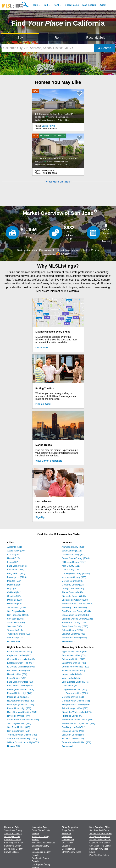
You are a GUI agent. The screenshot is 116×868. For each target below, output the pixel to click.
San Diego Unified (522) (19, 723)
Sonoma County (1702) (73, 634)
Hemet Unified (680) (17, 674)
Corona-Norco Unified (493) (21, 659)
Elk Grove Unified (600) (73, 670)
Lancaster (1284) (16, 570)
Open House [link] (72, 5)
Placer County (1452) (72, 592)
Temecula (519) (15, 630)
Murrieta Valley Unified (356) (76, 701)
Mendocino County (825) (74, 577)
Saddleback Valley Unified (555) (23, 720)
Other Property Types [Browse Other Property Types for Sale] (71, 852)
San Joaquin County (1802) (75, 615)
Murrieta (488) (14, 585)
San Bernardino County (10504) (78, 604)
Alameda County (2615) (73, 547)
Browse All (14, 641)
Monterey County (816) (73, 585)
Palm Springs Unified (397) (21, 704)
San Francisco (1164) (18, 615)
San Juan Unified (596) (19, 731)
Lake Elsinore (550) (17, 566)
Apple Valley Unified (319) (74, 652)
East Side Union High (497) (21, 663)
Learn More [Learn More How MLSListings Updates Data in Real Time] (42, 347)
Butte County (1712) (72, 551)
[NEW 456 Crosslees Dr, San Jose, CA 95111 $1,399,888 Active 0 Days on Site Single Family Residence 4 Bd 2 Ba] (58, 106)
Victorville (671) (15, 638)
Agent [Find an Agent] (103, 5)
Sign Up (40, 517)
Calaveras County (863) (73, 554)
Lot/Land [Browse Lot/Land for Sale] (66, 846)
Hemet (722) (13, 558)
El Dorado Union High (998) (21, 667)
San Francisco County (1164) (76, 611)
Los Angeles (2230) (17, 577)
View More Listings (58, 182)
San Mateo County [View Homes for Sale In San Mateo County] (13, 840)
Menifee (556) (14, 581)
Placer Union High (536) (19, 708)
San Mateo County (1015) (74, 623)
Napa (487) (13, 588)
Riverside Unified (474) (19, 716)
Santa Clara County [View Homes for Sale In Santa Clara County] (13, 830)
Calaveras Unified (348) (73, 659)
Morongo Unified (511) (18, 697)
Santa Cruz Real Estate (100, 840)
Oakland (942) (14, 592)
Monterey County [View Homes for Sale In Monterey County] (12, 837)
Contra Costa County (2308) (76, 558)
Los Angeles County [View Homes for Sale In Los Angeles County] (13, 849)
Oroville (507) (14, 596)
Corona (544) (14, 554)
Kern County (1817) (71, 566)
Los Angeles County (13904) (76, 573)
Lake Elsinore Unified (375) (75, 682)
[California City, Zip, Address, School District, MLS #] (48, 48)
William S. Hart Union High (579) (23, 742)
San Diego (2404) (16, 611)
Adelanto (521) (15, 547)
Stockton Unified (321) (73, 739)
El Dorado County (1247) (74, 562)
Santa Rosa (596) (16, 623)
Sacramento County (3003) (75, 600)
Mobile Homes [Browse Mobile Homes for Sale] (68, 849)
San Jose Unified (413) (73, 731)
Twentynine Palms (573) (19, 634)
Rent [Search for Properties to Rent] (58, 38)
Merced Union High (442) (20, 693)
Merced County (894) (72, 581)
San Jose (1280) (15, 619)
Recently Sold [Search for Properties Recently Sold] (96, 38)
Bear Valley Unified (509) (20, 652)
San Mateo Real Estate (100, 846)
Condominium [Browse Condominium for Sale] (68, 840)
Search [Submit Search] (104, 48)
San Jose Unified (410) (19, 727)
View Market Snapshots (49, 461)
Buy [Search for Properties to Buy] (20, 38)
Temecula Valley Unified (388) (22, 735)
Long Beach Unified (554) (20, 686)
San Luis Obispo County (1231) (77, 619)
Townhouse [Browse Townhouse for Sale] (67, 837)
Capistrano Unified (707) (19, 655)
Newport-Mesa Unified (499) (21, 701)
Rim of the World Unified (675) (22, 712)
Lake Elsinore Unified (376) (21, 682)
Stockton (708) (15, 626)
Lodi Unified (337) (71, 686)
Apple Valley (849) (16, 551)
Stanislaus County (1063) (74, 638)
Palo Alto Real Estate (99, 855)
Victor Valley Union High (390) (22, 739)
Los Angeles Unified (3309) (21, 689)
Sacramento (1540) (17, 607)
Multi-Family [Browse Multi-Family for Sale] (67, 843)
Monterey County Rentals (44, 843)
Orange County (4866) (73, 588)
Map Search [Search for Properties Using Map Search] (89, 5)
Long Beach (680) (16, 573)
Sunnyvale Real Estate (100, 837)
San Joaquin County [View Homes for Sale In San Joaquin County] (13, 843)
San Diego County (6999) (74, 607)
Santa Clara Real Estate (100, 833)
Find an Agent (43, 404)
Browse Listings (11, 852)
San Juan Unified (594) (73, 735)
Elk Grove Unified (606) (19, 670)
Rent (56, 5)
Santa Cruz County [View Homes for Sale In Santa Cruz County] (13, 833)
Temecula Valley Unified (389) (76, 742)
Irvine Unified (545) (17, 678)
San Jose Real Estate (99, 830)
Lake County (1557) (71, 570)
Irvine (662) (13, 562)
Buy (36, 5)
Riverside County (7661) (74, 596)
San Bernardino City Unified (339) (78, 723)
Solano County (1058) (73, 630)
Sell (46, 5)
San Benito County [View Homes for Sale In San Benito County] (13, 846)
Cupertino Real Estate (99, 843)
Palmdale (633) (15, 600)
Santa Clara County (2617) (75, 626)
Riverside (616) (15, 604)
